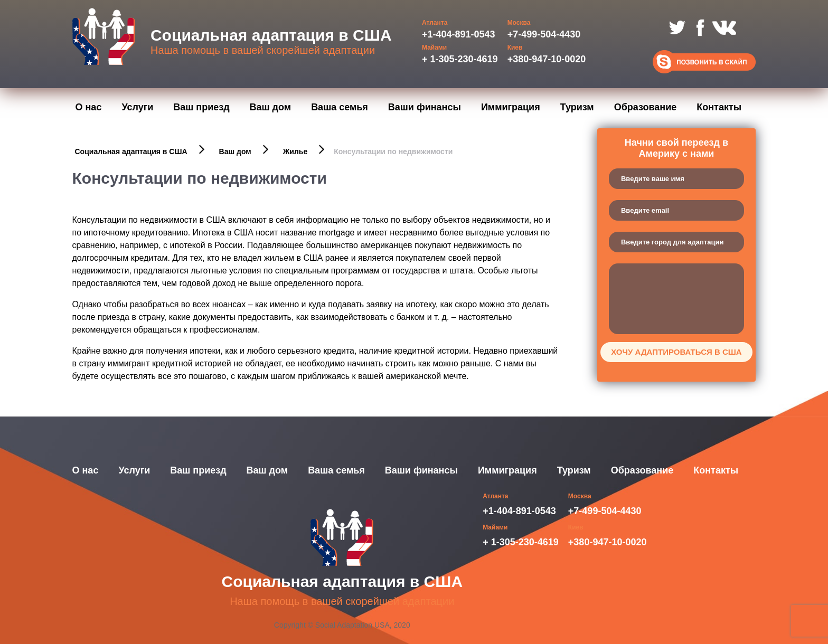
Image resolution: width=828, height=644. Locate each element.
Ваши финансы (425, 107)
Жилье (295, 151)
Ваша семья (340, 107)
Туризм (577, 107)
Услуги (137, 107)
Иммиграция (511, 107)
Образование (646, 107)
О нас (89, 107)
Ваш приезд (201, 107)
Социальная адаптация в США (131, 151)
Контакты (719, 107)
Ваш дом (271, 107)
